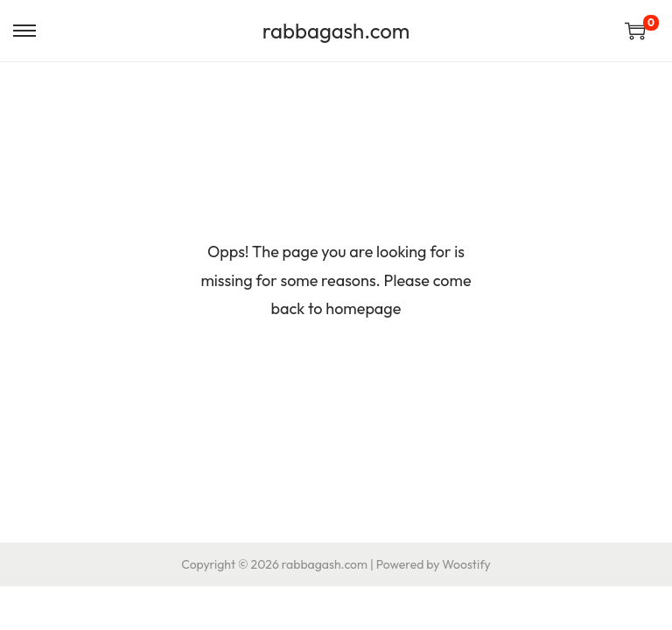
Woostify (466, 564)
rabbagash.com (336, 31)
